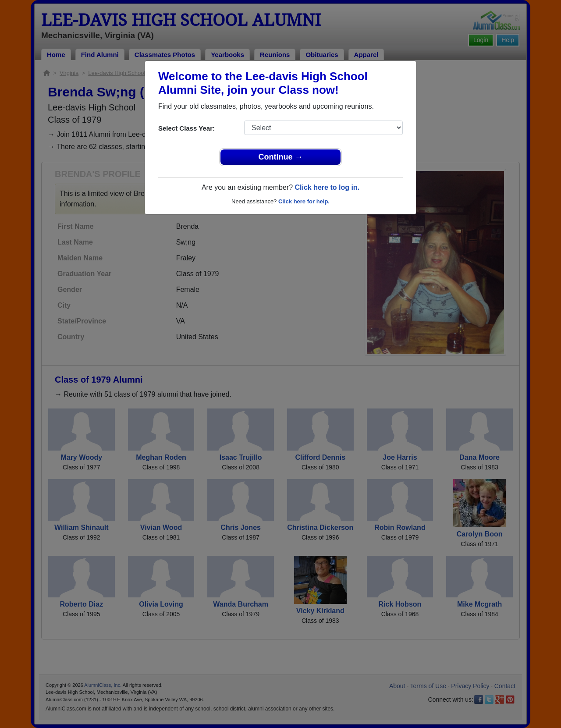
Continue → (281, 157)
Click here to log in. (327, 187)
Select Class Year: (186, 128)
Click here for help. (304, 201)
